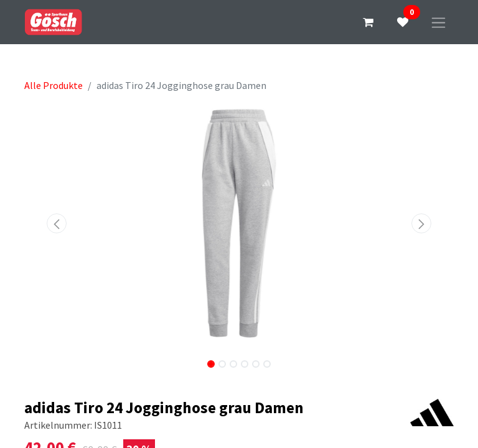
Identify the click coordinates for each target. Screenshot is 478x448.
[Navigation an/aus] (438, 22)
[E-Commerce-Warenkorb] (368, 22)
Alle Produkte (54, 85)
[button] (57, 223)
